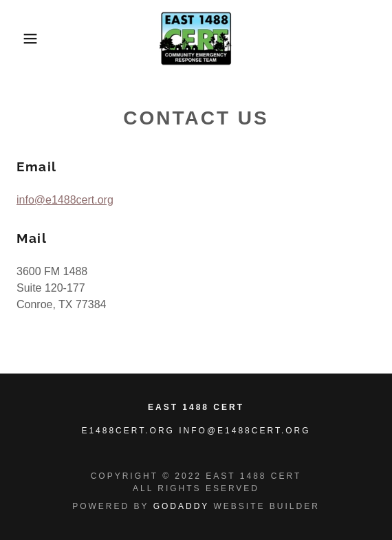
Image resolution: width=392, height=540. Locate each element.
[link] (196, 39)
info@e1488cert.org (65, 200)
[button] (27, 39)
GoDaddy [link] (181, 506)
